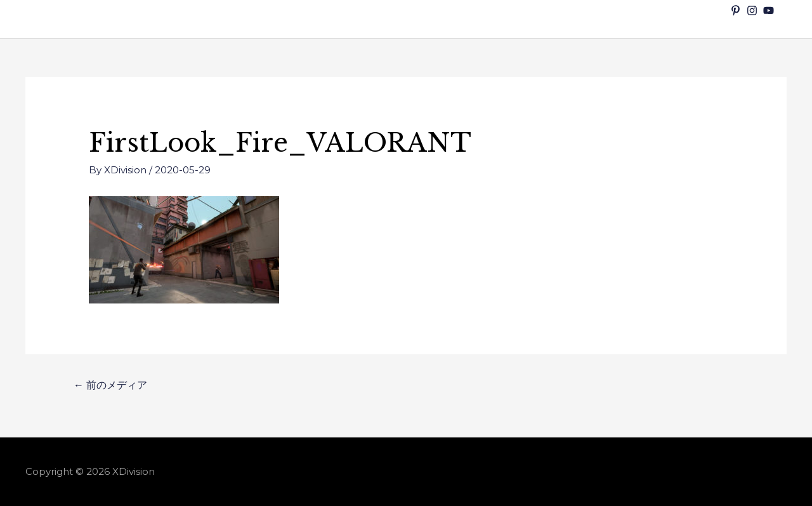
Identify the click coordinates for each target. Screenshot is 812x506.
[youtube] (770, 10)
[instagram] (754, 10)
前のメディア (110, 385)
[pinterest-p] (737, 10)
